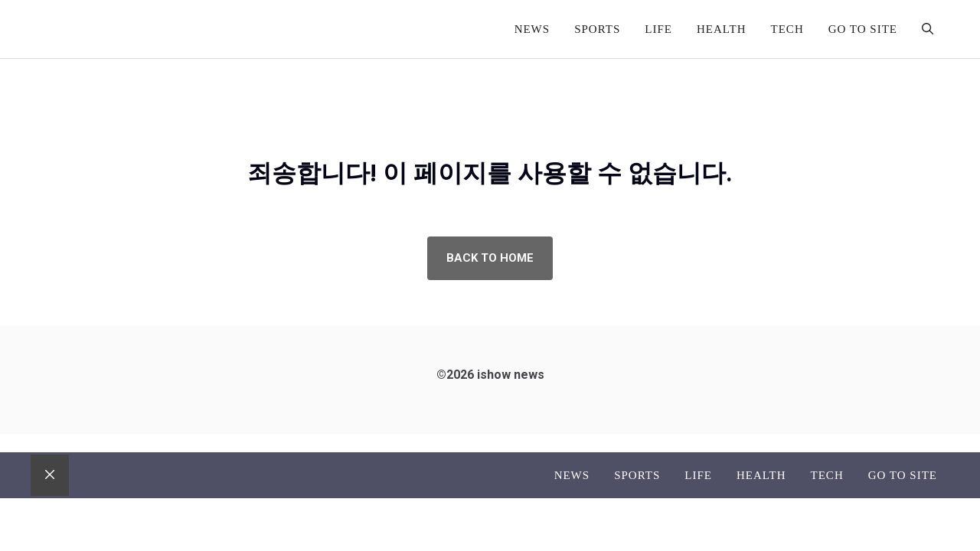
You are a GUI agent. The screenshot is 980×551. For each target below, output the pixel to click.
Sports (597, 29)
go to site (863, 29)
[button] (928, 29)
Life (658, 29)
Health (722, 29)
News (532, 29)
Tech (787, 29)
